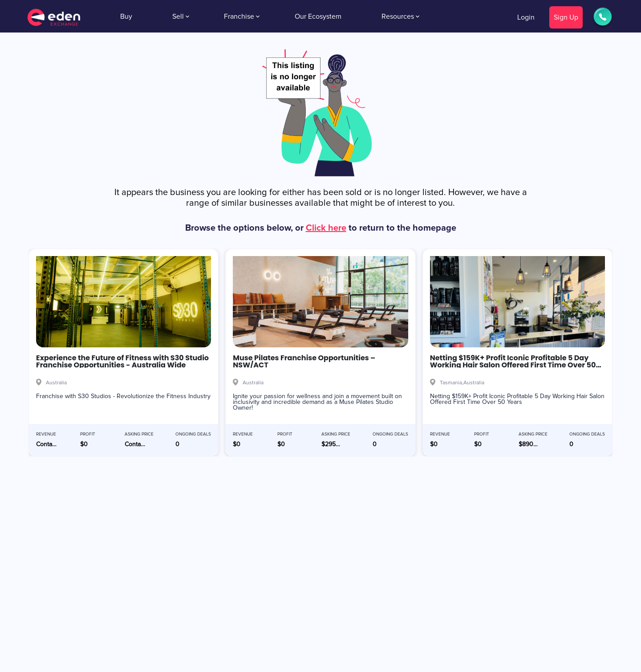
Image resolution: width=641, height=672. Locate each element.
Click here (326, 228)
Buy (126, 16)
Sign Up (566, 17)
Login (526, 17)
